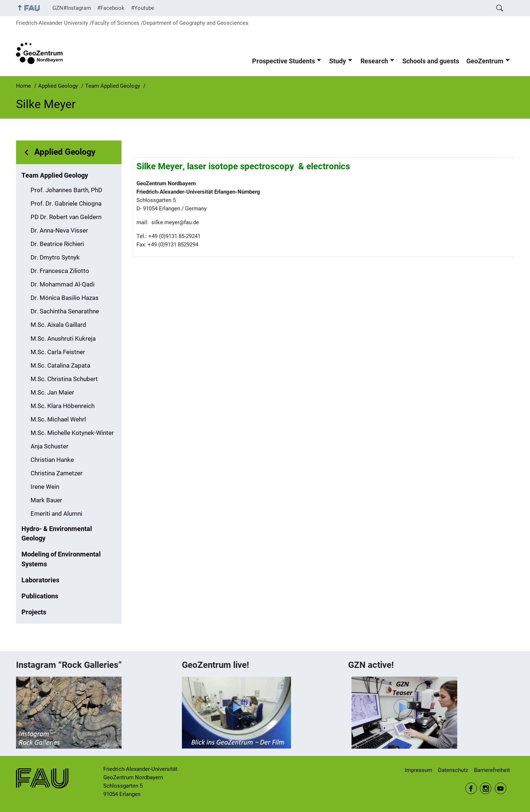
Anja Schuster (49, 446)
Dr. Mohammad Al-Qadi (63, 284)
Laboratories (40, 580)
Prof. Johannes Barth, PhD (66, 190)
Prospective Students (284, 61)
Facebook (471, 788)
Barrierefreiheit (492, 770)
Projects (34, 612)
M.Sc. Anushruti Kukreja (63, 339)
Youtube (501, 788)
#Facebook (111, 8)
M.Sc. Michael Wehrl (58, 419)
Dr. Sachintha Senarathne (65, 311)
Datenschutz (453, 770)
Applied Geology (65, 152)
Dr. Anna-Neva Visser (59, 231)
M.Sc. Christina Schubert (64, 379)
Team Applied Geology (55, 175)
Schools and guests (431, 61)
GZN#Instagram (72, 8)
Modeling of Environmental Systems (61, 559)
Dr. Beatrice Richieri (57, 244)
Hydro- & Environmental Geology (57, 534)
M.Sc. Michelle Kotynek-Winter (72, 433)
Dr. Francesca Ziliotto (60, 271)
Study (338, 61)
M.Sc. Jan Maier (52, 393)
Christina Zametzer (57, 473)
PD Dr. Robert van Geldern (66, 217)
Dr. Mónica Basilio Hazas (65, 298)
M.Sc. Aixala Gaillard (58, 325)
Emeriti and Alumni (56, 514)
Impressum (419, 770)
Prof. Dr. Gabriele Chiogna (66, 204)
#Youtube (143, 8)
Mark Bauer (46, 500)
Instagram (486, 788)
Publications (40, 596)
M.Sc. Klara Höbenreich (63, 406)
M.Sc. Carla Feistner (58, 352)
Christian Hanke (52, 460)
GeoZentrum (485, 61)
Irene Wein (45, 487)
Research (374, 61)
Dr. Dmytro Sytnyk (55, 258)
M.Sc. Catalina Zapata (60, 366)
